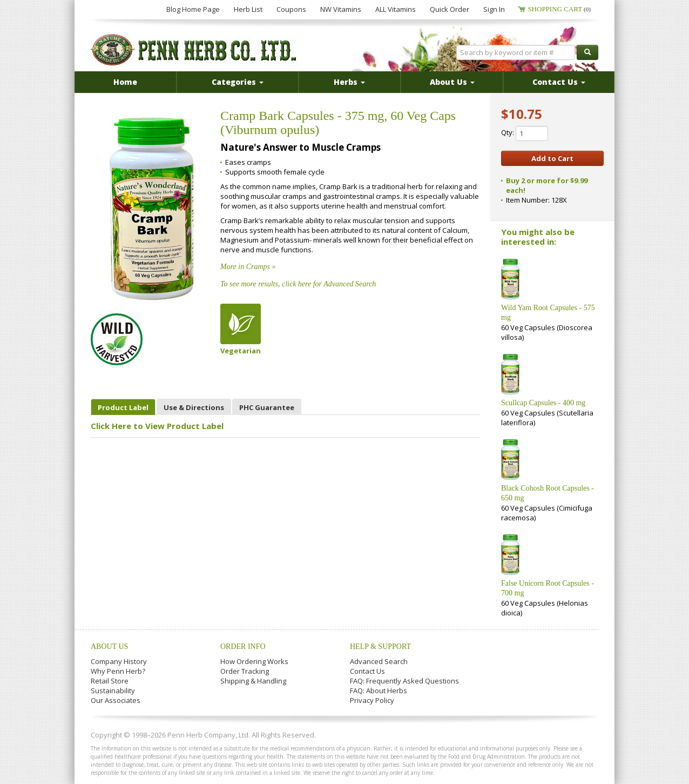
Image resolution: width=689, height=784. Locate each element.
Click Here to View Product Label (157, 426)
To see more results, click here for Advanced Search (298, 284)
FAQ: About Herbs (379, 691)
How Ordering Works (254, 661)
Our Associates (116, 700)
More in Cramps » (248, 267)
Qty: (525, 133)
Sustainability (113, 691)
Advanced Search (379, 661)
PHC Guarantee (267, 407)
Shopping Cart (559, 9)
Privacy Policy (372, 700)
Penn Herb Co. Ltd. (194, 50)
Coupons (291, 9)
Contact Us (367, 671)
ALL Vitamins (396, 9)
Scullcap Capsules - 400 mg (543, 403)
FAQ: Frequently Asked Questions (404, 681)
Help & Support (380, 646)
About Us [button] (452, 82)
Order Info (243, 646)
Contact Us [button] (559, 82)
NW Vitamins (341, 9)
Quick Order (450, 9)
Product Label (123, 407)
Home (125, 82)
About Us (109, 646)
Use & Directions (194, 407)
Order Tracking (245, 671)
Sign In (494, 9)
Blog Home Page (193, 9)
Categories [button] (238, 82)
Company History (119, 661)
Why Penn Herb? (118, 671)
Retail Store (110, 681)
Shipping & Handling (253, 681)
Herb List (248, 9)
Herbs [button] (349, 82)
